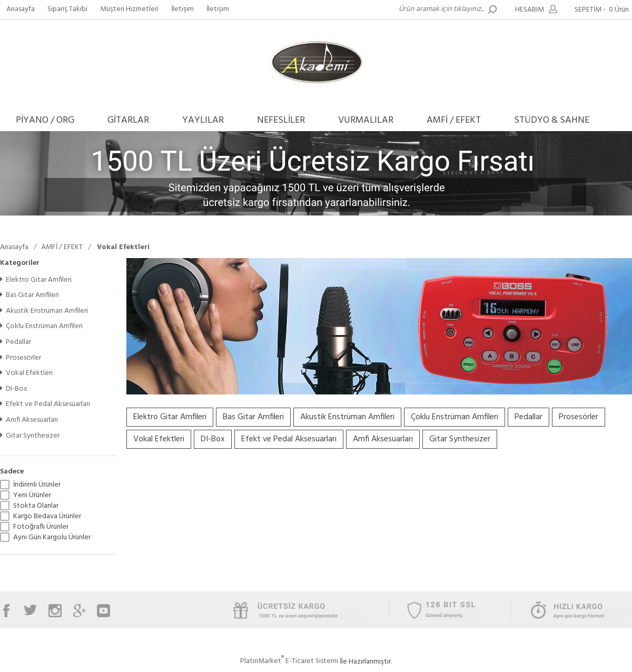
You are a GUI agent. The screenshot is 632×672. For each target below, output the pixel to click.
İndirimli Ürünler (37, 485)
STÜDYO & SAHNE (552, 120)
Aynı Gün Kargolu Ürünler (52, 538)
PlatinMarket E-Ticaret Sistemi (289, 661)
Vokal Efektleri (26, 373)
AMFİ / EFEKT (454, 120)
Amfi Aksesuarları (29, 420)
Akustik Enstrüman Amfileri (44, 311)
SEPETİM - (603, 10)
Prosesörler (21, 358)
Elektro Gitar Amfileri (36, 280)
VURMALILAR (366, 120)
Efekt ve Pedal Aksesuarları (45, 404)
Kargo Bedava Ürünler (47, 517)
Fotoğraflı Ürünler (41, 527)
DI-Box (14, 389)
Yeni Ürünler (32, 496)
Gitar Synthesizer (30, 436)
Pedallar (16, 342)
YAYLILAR (203, 120)
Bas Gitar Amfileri (29, 295)
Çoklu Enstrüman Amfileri (41, 326)
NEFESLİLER (281, 120)
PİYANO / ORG (45, 120)
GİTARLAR (128, 120)
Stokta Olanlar (36, 506)
